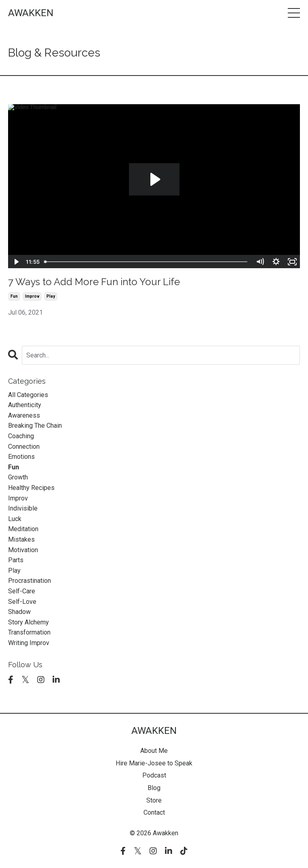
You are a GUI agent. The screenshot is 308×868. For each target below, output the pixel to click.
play (51, 296)
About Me (154, 751)
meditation (23, 529)
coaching (21, 436)
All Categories (28, 395)
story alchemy (28, 622)
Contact (154, 812)
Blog (154, 788)
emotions (21, 457)
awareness (24, 415)
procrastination (30, 581)
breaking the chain (35, 426)
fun (14, 296)
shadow (19, 612)
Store (154, 800)
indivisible (23, 508)
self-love (22, 602)
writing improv (29, 643)
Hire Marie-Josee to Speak (154, 763)
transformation (29, 632)
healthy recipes (31, 488)
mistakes (21, 539)
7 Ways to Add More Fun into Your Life (94, 282)
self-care (22, 591)
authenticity (25, 405)
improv (32, 296)
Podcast (154, 775)
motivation (23, 550)
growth (18, 477)
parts (16, 560)
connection (24, 447)
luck (15, 519)
